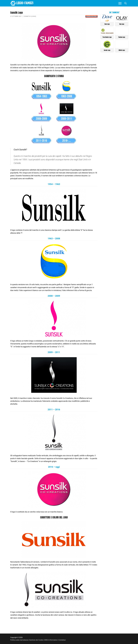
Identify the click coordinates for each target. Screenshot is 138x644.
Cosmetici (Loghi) (30, 16)
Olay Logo (122, 24)
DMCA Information (51, 640)
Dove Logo (107, 24)
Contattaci (62, 640)
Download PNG (91, 16)
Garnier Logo (107, 50)
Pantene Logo (122, 37)
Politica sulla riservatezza (19, 640)
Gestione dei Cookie (36, 640)
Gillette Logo (122, 50)
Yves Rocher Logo (107, 37)
